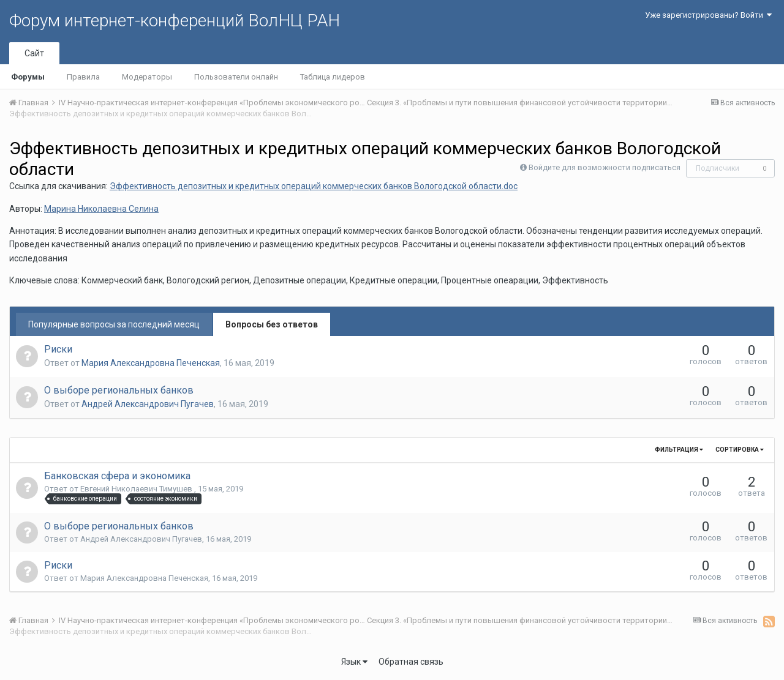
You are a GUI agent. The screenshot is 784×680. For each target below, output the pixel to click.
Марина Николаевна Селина (101, 209)
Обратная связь (411, 662)
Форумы (28, 77)
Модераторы (147, 77)
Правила (83, 77)
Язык (354, 662)
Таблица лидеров (333, 77)
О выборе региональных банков (119, 390)
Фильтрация (679, 450)
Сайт (34, 53)
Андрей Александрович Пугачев (148, 404)
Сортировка (740, 450)
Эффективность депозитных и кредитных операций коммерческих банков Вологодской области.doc (314, 186)
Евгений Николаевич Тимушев (137, 489)
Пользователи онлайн (236, 77)
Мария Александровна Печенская (151, 363)
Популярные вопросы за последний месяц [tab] (114, 324)
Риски (58, 349)
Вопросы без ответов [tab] (272, 324)
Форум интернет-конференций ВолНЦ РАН (175, 21)
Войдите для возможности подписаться (605, 167)
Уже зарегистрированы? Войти (708, 15)
